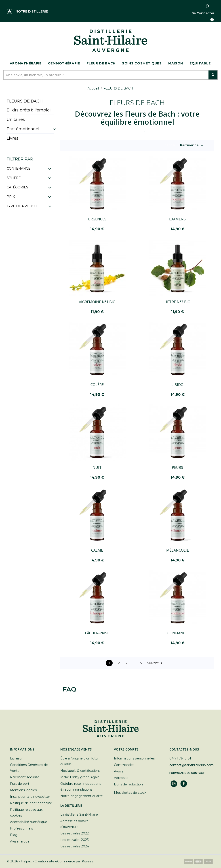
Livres (13, 138)
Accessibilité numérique (29, 822)
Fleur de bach (101, 63)
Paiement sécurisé (25, 777)
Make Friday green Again (80, 777)
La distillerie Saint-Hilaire (79, 815)
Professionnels (21, 828)
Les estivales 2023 (75, 840)
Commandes (124, 765)
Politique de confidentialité (31, 803)
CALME (97, 550)
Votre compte (126, 749)
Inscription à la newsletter (30, 797)
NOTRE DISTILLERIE (27, 12)
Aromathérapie (26, 63)
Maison (176, 63)
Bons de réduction (128, 784)
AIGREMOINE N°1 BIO (97, 302)
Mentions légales (23, 790)
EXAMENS (177, 219)
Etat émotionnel (23, 129)
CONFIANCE (177, 633)
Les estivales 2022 (75, 833)
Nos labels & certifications (80, 771)
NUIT (97, 467)
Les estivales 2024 (75, 846)
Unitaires (16, 119)
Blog (14, 835)
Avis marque (20, 841)
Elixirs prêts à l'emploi (29, 110)
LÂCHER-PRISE (97, 633)
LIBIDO (177, 385)
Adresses (121, 778)
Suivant (156, 663)
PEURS (177, 467)
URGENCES (97, 219)
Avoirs (119, 771)
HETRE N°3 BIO (177, 302)
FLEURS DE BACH (25, 101)
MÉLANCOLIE (178, 550)
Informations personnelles (134, 758)
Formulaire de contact (187, 773)
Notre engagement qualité (82, 796)
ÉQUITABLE (200, 63)
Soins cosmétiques (142, 63)
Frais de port (20, 784)
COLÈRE (97, 385)
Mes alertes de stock (130, 793)
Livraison (17, 758)
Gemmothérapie (64, 63)
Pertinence (189, 146)
